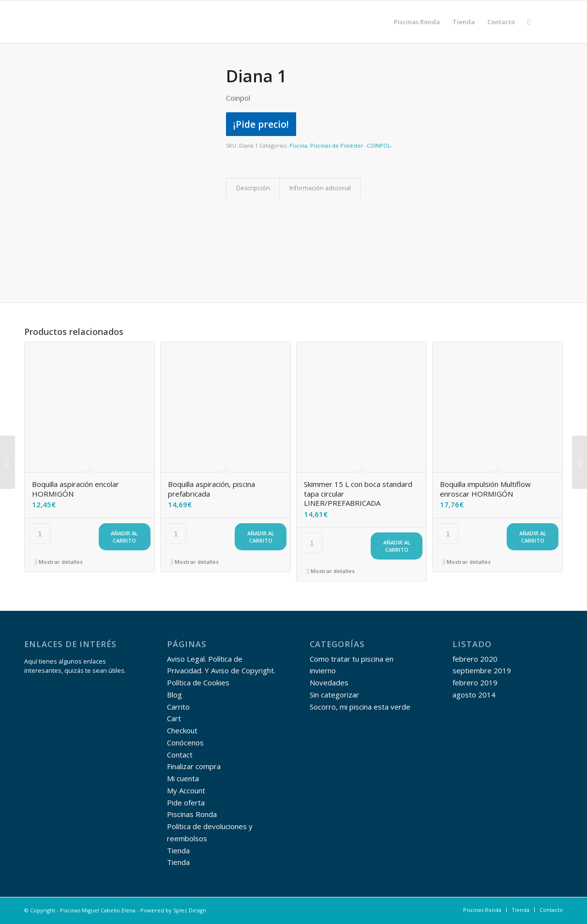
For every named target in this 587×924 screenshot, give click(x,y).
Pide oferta (186, 803)
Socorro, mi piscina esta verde (360, 707)
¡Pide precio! (261, 124)
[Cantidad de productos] (40, 534)
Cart (174, 718)
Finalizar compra (194, 766)
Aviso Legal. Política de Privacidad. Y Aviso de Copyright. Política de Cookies (221, 671)
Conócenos (185, 742)
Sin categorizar (334, 695)
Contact (180, 755)
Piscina (298, 145)
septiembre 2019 (482, 670)
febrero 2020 (475, 659)
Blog (174, 695)
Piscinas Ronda (192, 814)
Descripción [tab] (253, 188)
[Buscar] (529, 22)
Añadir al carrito (124, 537)
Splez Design (190, 910)
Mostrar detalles (59, 562)
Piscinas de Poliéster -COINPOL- (351, 145)
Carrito (178, 707)
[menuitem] (417, 22)
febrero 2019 (475, 682)
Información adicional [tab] (320, 188)
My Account (186, 790)
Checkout (182, 730)
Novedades (329, 682)
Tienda (178, 850)
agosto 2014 (474, 695)
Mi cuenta (183, 778)
